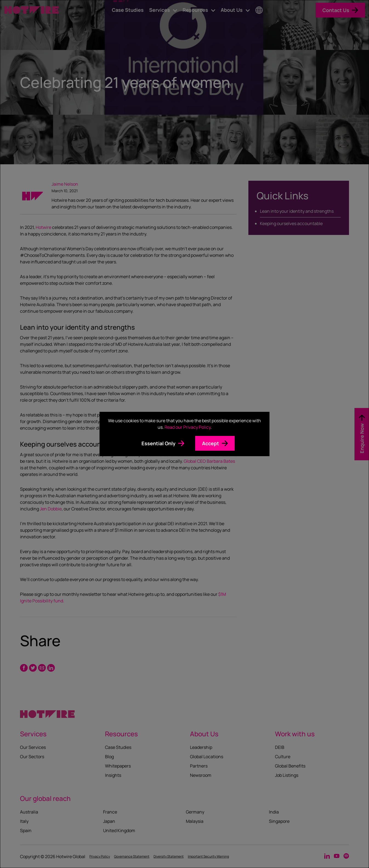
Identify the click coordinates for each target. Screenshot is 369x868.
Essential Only (158, 443)
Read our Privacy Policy (188, 427)
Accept (211, 443)
